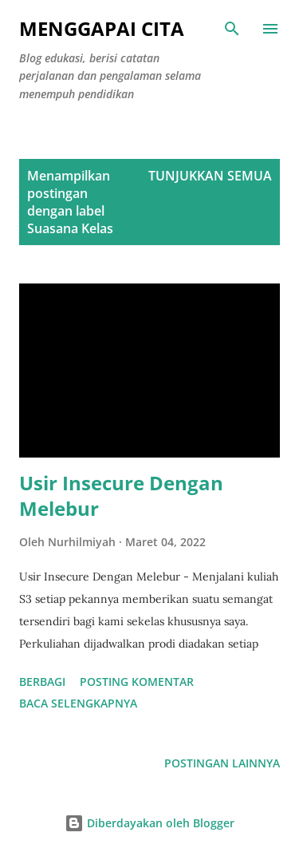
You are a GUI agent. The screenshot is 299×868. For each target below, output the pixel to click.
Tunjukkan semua (210, 176)
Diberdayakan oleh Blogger (149, 823)
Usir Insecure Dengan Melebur (121, 495)
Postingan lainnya (222, 763)
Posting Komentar (137, 682)
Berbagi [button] (42, 682)
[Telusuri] (232, 29)
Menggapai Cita (102, 28)
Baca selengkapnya (78, 703)
